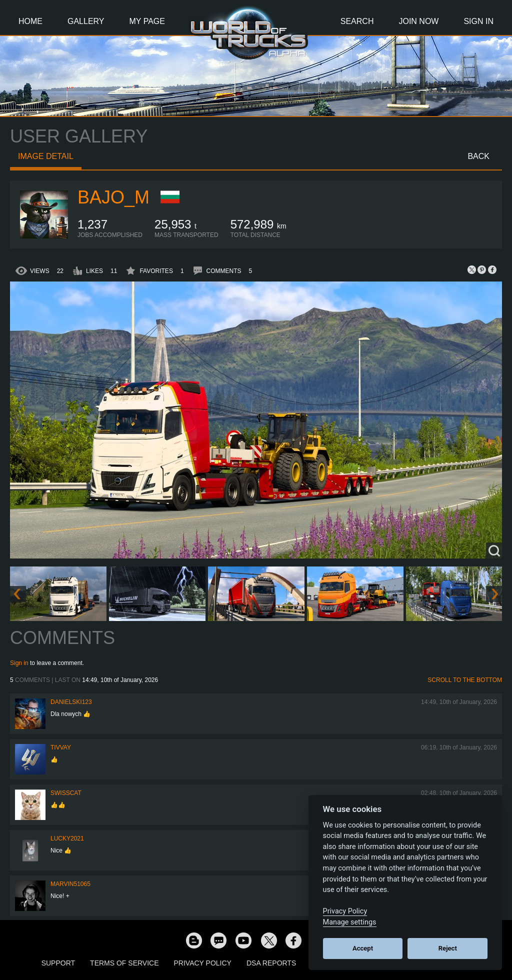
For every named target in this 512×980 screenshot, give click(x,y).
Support (58, 963)
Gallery (86, 21)
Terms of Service (124, 963)
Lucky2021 (67, 838)
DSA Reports (271, 963)
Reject (448, 948)
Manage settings (350, 922)
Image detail (46, 156)
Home (30, 21)
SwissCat (66, 793)
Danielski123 (71, 702)
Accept (363, 948)
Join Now (418, 21)
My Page (147, 21)
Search (357, 21)
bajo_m (113, 197)
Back (478, 156)
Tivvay (61, 747)
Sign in (19, 663)
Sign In (478, 21)
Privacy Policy (203, 963)
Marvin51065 (70, 884)
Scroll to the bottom (465, 680)
